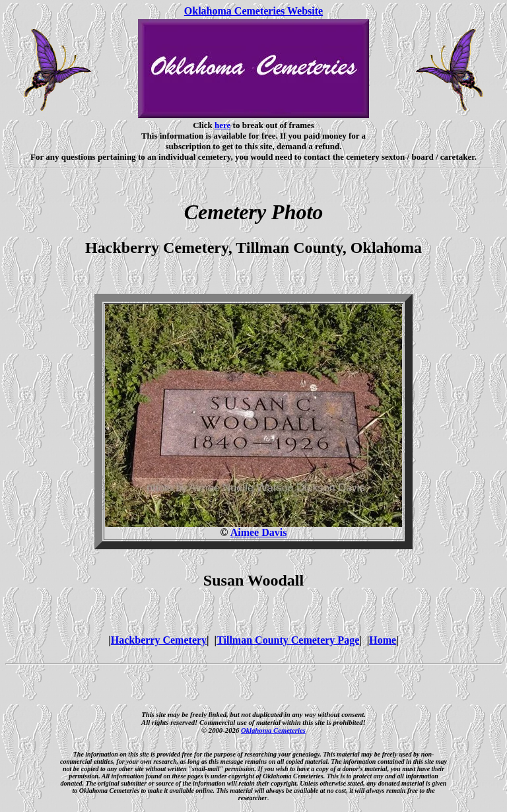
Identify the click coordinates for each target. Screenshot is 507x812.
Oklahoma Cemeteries (273, 730)
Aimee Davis (259, 532)
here (222, 125)
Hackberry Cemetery (159, 640)
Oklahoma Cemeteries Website (253, 11)
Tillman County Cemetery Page (288, 640)
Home (383, 640)
